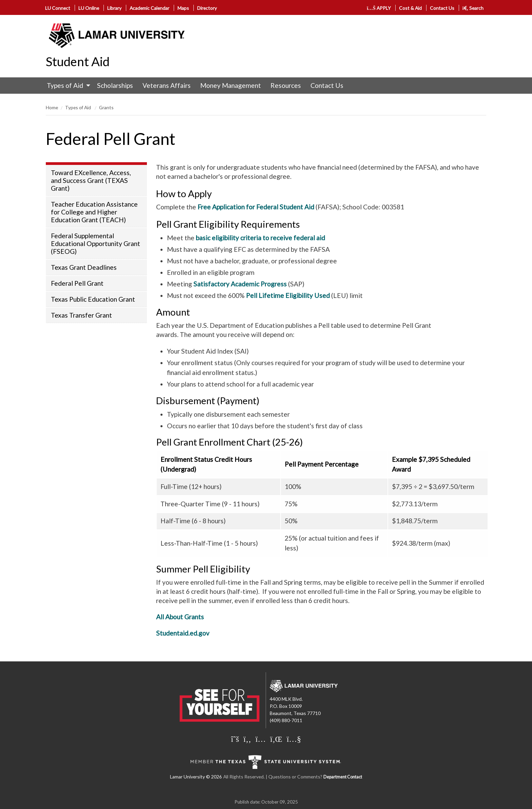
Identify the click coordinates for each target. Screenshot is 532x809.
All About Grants (180, 617)
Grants (106, 107)
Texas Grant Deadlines (84, 267)
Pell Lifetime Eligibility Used (288, 295)
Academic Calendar (149, 8)
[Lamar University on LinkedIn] (276, 739)
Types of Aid (65, 85)
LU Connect (58, 8)
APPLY (379, 8)
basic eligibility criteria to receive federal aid (260, 238)
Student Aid (78, 61)
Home (52, 107)
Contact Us (442, 8)
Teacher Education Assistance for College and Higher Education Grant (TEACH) (94, 212)
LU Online (89, 8)
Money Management (231, 85)
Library (114, 8)
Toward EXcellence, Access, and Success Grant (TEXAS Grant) (91, 180)
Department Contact (343, 777)
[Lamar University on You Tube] (294, 739)
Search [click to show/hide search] (473, 8)
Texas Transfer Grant (81, 315)
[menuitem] (67, 86)
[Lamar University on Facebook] (247, 739)
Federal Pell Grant (77, 283)
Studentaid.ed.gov (183, 633)
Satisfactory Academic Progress (240, 284)
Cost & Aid (410, 8)
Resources (286, 85)
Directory (207, 8)
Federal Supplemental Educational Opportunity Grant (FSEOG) (96, 243)
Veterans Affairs (167, 85)
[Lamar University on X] (235, 739)
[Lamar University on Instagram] (261, 739)
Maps (183, 8)
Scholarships (115, 85)
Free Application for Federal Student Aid (256, 207)
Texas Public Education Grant (93, 299)
